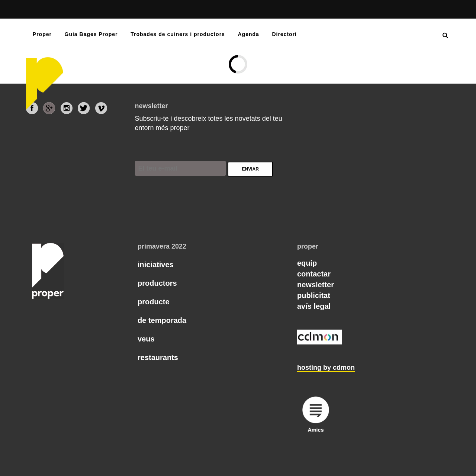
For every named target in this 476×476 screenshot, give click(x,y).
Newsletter (316, 285)
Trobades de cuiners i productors (178, 34)
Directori (284, 34)
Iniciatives (156, 265)
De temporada (162, 320)
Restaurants (158, 357)
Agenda (248, 34)
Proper (42, 34)
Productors (157, 283)
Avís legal (314, 306)
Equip (307, 263)
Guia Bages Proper (91, 34)
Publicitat (314, 295)
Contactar (314, 274)
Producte (154, 302)
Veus (146, 339)
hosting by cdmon (326, 367)
